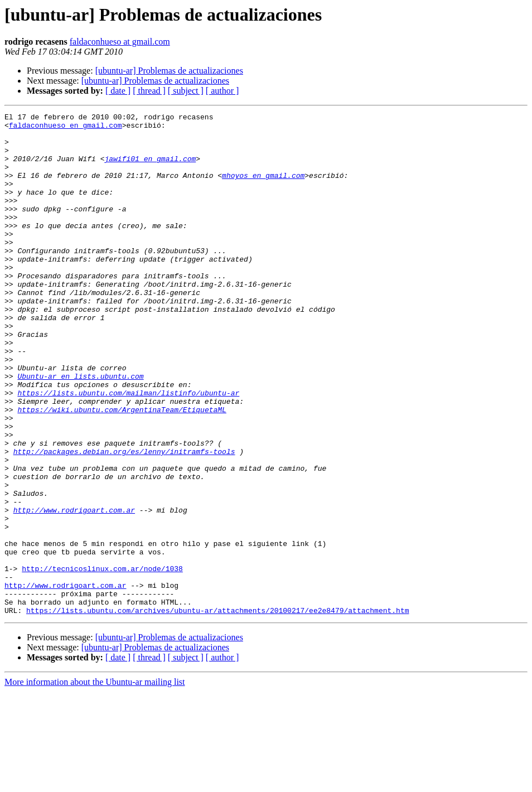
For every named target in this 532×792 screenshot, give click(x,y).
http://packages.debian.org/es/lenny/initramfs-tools (124, 520)
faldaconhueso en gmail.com (66, 128)
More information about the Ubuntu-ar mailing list (95, 782)
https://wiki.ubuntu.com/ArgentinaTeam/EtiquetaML (122, 470)
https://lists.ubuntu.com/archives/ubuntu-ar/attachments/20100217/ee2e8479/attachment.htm (217, 711)
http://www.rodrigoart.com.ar (74, 590)
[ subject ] (186, 91)
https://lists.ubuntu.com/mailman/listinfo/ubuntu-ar (128, 450)
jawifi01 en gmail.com (150, 168)
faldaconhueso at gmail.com (120, 42)
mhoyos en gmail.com (263, 189)
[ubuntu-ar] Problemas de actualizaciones (169, 71)
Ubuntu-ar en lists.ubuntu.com (80, 429)
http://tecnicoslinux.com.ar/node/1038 (102, 660)
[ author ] (223, 91)
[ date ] (118, 91)
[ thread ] (149, 91)
